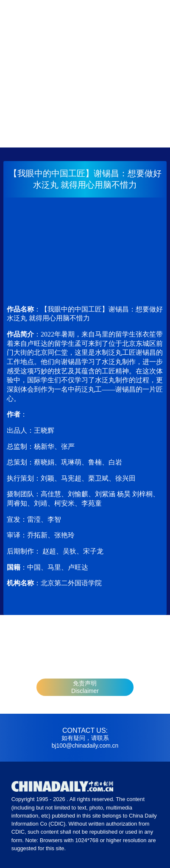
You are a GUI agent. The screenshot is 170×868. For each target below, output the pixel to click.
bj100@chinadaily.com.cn (85, 746)
